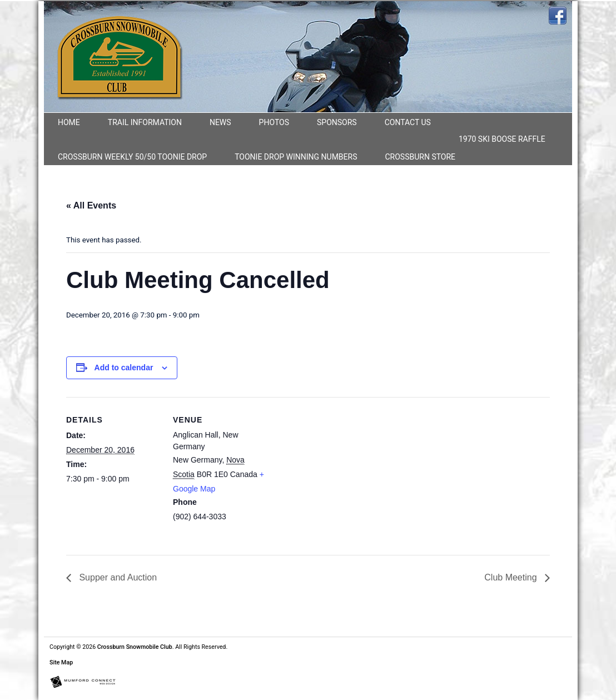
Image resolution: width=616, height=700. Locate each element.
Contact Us (408, 122)
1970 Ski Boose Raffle (502, 139)
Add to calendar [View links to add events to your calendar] (124, 368)
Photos (274, 122)
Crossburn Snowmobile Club (135, 647)
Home (69, 122)
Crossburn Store (421, 157)
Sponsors (337, 122)
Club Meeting (512, 577)
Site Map (61, 662)
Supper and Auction (117, 577)
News (220, 122)
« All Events (91, 205)
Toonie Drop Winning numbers (296, 157)
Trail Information (145, 122)
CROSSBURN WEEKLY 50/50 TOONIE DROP (132, 157)
